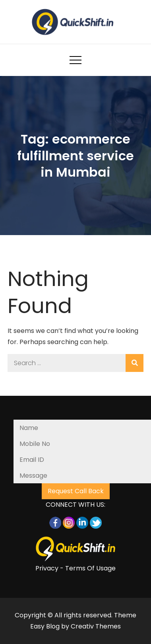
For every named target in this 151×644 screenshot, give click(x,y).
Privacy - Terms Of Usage (75, 568)
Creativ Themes (96, 626)
